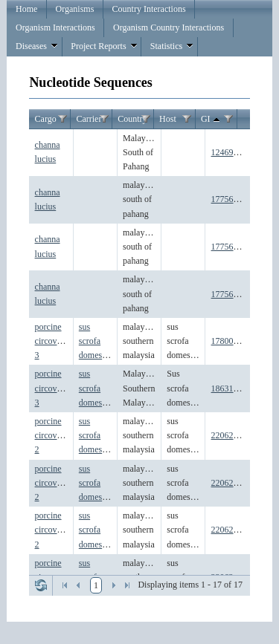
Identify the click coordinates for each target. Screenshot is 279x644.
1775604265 (234, 247)
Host (168, 119)
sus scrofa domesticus (99, 341)
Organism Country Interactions (169, 27)
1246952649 (234, 152)
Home (26, 9)
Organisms (75, 9)
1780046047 (234, 341)
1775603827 (234, 199)
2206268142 (234, 483)
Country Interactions (149, 9)
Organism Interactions (55, 27)
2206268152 (234, 530)
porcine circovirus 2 (53, 435)
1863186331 (234, 388)
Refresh (41, 585)
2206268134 (234, 435)
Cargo (46, 119)
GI (212, 120)
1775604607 (234, 294)
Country (132, 119)
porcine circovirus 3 (53, 341)
